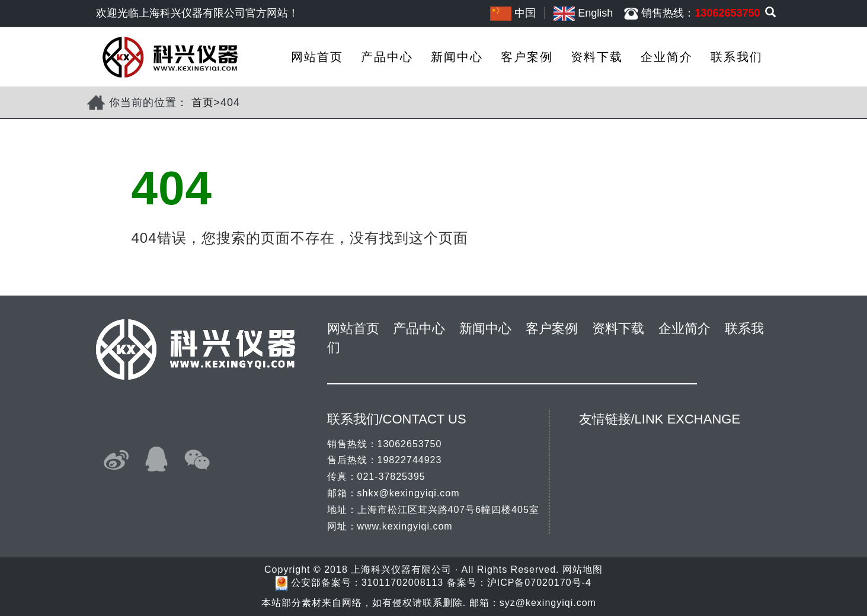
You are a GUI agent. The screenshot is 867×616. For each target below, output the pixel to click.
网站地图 (583, 570)
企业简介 (667, 57)
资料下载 (597, 57)
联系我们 (737, 57)
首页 (203, 102)
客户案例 (527, 57)
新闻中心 (457, 57)
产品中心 (387, 57)
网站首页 (317, 57)
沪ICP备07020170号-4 (539, 583)
